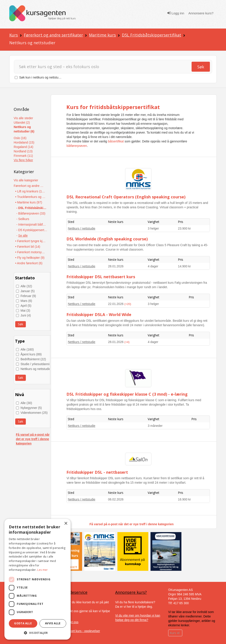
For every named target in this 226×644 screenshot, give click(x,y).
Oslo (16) (20, 138)
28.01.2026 (116, 266)
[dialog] (38, 579)
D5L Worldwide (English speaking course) (107, 239)
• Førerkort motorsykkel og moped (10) (31, 252)
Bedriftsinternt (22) (33, 359)
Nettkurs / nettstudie (82, 228)
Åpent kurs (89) (31, 354)
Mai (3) (25, 310)
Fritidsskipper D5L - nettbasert (97, 472)
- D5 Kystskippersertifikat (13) (32, 230)
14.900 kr (184, 266)
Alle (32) (26, 286)
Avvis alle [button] (53, 623)
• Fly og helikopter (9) (30, 258)
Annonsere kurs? (201, 13)
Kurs (14, 35)
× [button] (66, 524)
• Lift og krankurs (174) (31, 191)
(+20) (128, 304)
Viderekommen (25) (34, 413)
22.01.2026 (116, 304)
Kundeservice (75, 592)
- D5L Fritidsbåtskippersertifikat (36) (32, 208)
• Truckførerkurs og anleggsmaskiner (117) (31, 197)
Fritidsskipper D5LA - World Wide (99, 314)
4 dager (153, 266)
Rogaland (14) (24, 147)
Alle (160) (27, 349)
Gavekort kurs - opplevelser (81, 631)
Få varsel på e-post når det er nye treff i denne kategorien (33, 439)
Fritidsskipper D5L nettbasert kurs (101, 277)
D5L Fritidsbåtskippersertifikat (152, 35)
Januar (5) (28, 291)
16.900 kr (184, 499)
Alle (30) (26, 403)
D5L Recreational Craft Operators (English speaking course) (126, 197)
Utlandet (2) (22, 123)
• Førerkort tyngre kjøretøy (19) (31, 241)
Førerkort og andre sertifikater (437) (29, 186)
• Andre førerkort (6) (29, 263)
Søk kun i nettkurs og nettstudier (41, 77)
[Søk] (105, 67)
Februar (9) (28, 296)
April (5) (26, 306)
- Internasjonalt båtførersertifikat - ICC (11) (32, 224)
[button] (38, 633)
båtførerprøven (77, 146)
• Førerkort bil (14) (28, 247)
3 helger (153, 228)
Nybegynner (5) (31, 408)
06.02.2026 (116, 499)
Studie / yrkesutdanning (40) (40, 364)
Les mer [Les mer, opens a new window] (42, 570)
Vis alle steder (23, 118)
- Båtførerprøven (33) (31, 213)
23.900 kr (184, 228)
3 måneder (155, 426)
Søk (201, 67)
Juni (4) (26, 315)
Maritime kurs (102, 35)
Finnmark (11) (23, 156)
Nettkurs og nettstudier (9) (38, 369)
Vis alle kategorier (26, 180)
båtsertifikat (116, 141)
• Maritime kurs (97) (29, 202)
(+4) (127, 342)
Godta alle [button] (23, 623)
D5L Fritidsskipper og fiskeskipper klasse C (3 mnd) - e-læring (127, 394)
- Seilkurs (23, 219)
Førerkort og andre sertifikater (53, 35)
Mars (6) (26, 301)
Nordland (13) (23, 151)
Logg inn (176, 13)
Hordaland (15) (24, 142)
